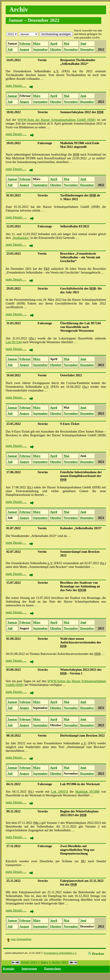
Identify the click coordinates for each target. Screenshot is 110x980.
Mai (66, 43)
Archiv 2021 (65, 962)
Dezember (87, 49)
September (40, 49)
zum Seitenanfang (21, 939)
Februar (25, 43)
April (53, 43)
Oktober (56, 49)
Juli (10, 49)
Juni (83, 43)
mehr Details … (19, 86)
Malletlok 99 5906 (87, 792)
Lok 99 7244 (14, 342)
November (71, 49)
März (37, 43)
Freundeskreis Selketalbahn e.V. (60, 953)
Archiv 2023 (24, 962)
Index (44, 962)
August (24, 49)
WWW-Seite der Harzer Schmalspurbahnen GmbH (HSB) (57, 120)
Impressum (29, 969)
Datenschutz (53, 969)
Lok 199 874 (60, 792)
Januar (12, 43)
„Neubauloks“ (20, 238)
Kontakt (9, 969)
